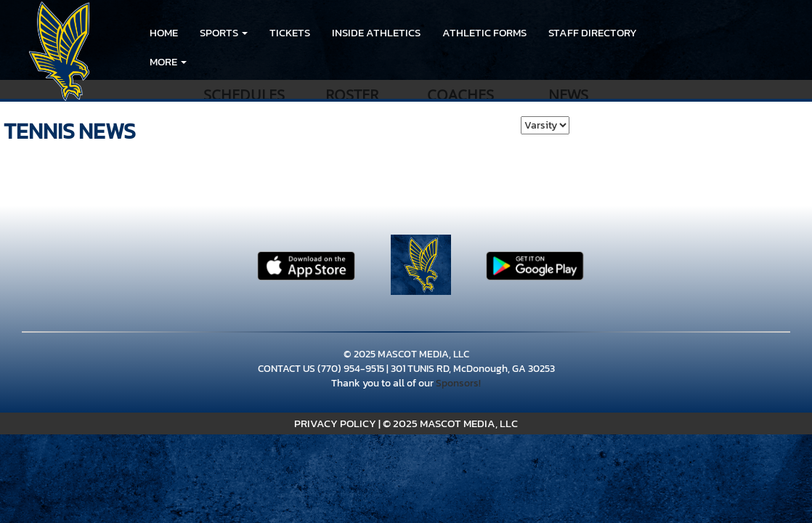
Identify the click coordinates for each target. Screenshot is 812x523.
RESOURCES (178, 61)
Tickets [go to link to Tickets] (290, 32)
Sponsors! (458, 383)
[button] (224, 33)
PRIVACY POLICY (335, 423)
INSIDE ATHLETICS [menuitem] (376, 32)
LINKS (243, 61)
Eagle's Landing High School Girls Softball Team (463, 61)
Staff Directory (593, 32)
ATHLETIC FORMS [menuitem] (484, 32)
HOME (164, 32)
